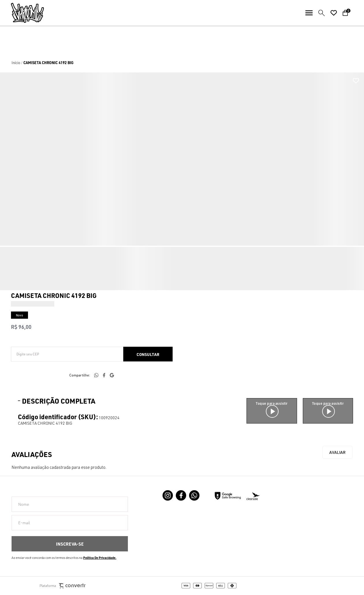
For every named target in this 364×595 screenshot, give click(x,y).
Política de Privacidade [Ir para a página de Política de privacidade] (99, 558)
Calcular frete (148, 354)
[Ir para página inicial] (16, 63)
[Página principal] (22, 13)
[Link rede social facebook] (181, 495)
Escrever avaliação (337, 452)
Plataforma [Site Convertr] (62, 586)
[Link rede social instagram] (168, 495)
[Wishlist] (334, 13)
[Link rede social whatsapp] (194, 495)
